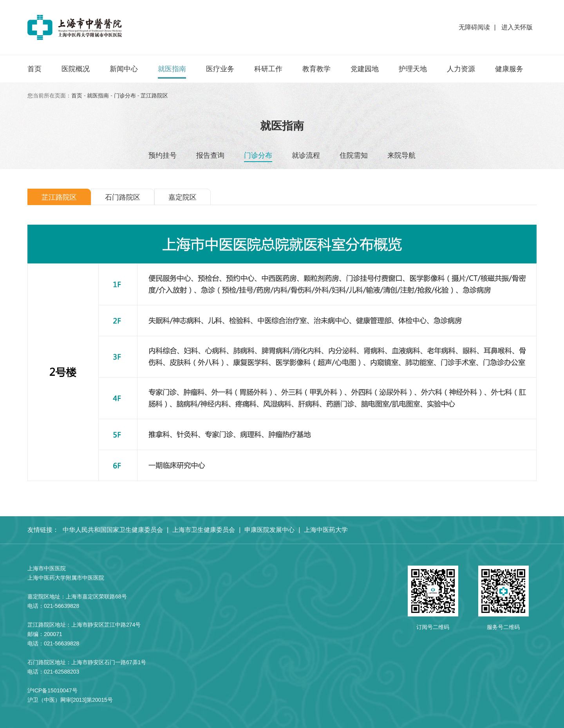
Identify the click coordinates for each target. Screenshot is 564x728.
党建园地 (365, 69)
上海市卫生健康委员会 (204, 530)
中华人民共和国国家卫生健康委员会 (113, 530)
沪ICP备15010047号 (52, 690)
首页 (34, 69)
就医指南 (172, 69)
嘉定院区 (183, 197)
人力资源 (461, 69)
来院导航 (401, 155)
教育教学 (316, 69)
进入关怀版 (516, 27)
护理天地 (413, 69)
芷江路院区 (154, 96)
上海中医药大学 (326, 530)
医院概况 (76, 69)
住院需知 (354, 155)
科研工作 (268, 69)
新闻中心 (124, 69)
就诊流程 (306, 155)
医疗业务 (220, 69)
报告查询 (210, 155)
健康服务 (509, 69)
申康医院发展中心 (269, 530)
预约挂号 (163, 155)
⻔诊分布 (125, 96)
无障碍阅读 (474, 27)
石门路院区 (123, 197)
